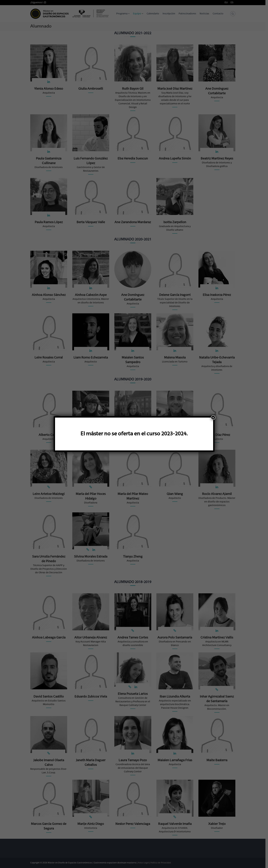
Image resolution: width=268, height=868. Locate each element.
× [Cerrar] (213, 418)
